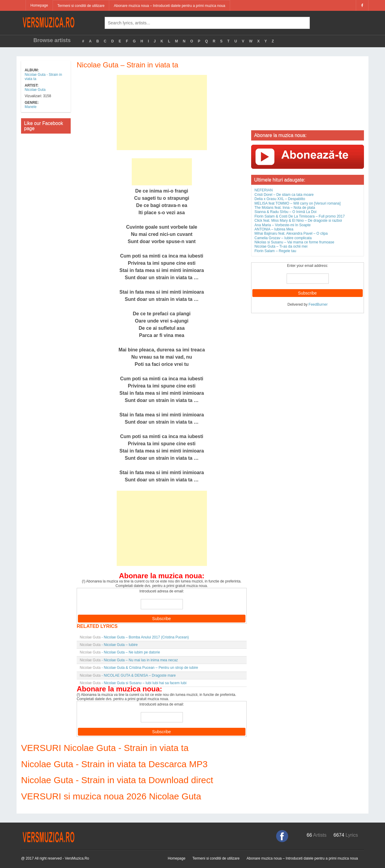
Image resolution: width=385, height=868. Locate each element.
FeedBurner (318, 304)
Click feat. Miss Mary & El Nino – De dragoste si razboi (298, 221)
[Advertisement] (162, 113)
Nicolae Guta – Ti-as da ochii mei (281, 246)
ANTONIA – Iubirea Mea (274, 229)
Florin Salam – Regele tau (275, 251)
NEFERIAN (264, 190)
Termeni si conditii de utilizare (81, 6)
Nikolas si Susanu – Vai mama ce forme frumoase (294, 242)
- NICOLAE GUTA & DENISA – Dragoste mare (128, 675)
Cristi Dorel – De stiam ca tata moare (284, 195)
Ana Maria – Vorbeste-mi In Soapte (283, 225)
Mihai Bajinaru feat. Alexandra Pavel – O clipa (291, 233)
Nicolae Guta (35, 90)
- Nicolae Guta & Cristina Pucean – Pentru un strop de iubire (139, 668)
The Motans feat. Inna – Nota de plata (285, 208)
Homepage (39, 5)
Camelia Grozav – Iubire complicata (283, 238)
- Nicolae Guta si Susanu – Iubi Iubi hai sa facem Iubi (133, 683)
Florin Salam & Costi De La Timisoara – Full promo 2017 (300, 216)
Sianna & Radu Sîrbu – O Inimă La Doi (285, 212)
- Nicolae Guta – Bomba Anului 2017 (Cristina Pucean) (134, 637)
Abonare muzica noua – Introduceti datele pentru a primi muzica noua (169, 6)
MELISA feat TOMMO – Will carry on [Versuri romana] (297, 203)
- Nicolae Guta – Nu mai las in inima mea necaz (129, 660)
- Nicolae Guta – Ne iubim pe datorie (120, 652)
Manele (31, 107)
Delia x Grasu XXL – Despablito (280, 199)
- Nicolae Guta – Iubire (109, 645)
